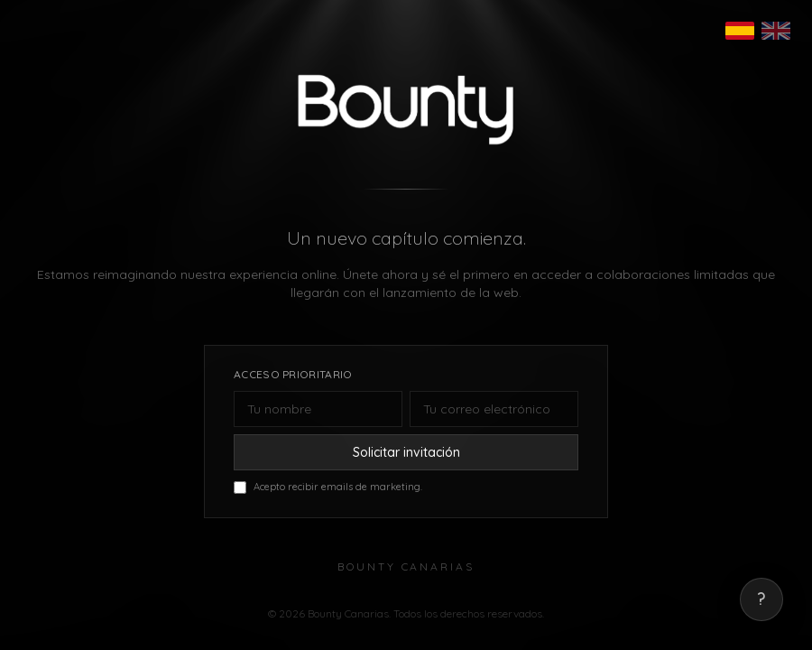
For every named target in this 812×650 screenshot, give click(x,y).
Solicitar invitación (406, 453)
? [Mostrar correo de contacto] (761, 600)
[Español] (740, 31)
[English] (776, 31)
